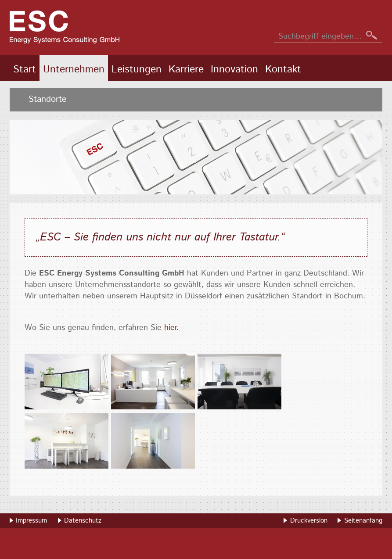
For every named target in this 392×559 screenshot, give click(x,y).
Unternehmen (74, 70)
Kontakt (283, 70)
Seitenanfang (363, 521)
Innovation (234, 70)
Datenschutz (83, 521)
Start (25, 70)
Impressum (31, 521)
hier (170, 328)
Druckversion (309, 521)
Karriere (186, 70)
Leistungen (137, 70)
